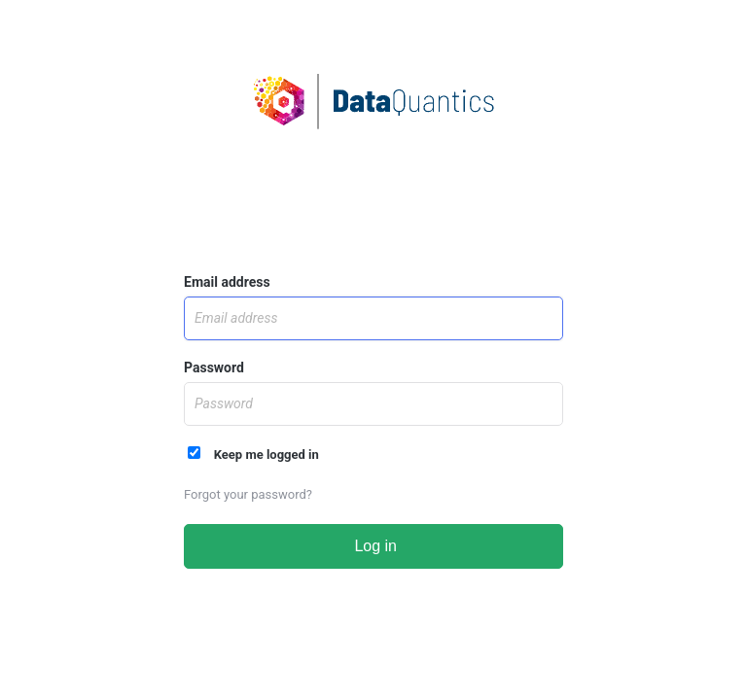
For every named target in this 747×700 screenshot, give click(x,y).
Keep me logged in (253, 454)
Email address (227, 282)
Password (214, 367)
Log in (373, 546)
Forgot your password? (248, 494)
